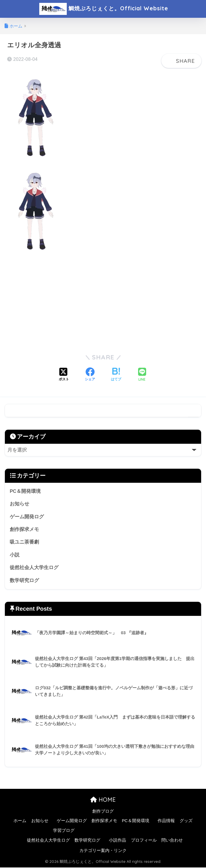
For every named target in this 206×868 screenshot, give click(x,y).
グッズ (186, 822)
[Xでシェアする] (64, 375)
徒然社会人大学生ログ (34, 568)
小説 (15, 555)
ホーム (20, 822)
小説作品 (117, 841)
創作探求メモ (24, 530)
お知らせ (19, 504)
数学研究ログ (24, 581)
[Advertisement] (103, 301)
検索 (195, 411)
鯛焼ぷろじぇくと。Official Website (104, 9)
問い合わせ (172, 841)
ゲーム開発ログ (27, 517)
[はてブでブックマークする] (116, 375)
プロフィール (144, 841)
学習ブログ (64, 831)
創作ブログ (103, 812)
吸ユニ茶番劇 (24, 543)
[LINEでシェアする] (142, 375)
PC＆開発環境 (25, 491)
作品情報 (166, 822)
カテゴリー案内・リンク (103, 851)
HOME (103, 800)
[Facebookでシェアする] (90, 375)
